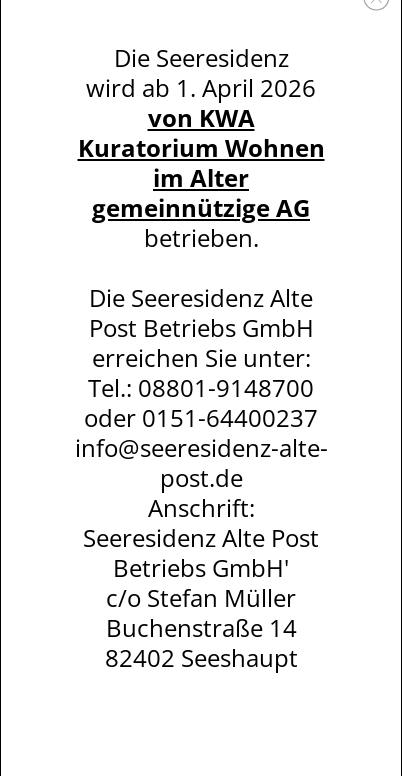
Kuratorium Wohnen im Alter (201, 162)
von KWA (201, 117)
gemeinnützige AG (201, 207)
